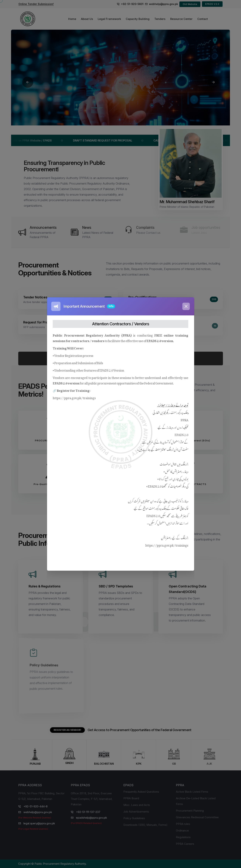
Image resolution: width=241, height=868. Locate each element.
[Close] (186, 306)
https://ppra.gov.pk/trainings (74, 397)
